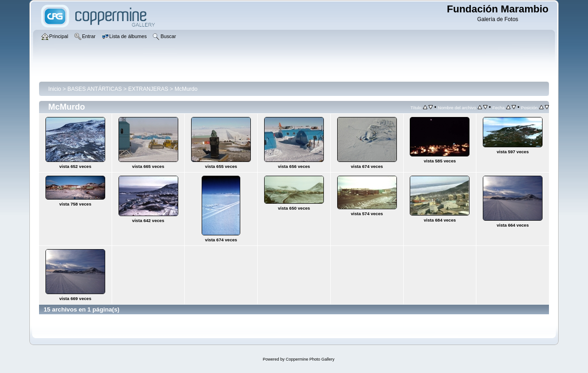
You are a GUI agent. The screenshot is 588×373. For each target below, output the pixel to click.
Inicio (55, 89)
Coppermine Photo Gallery (310, 359)
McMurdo (186, 89)
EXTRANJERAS (148, 89)
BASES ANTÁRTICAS (95, 89)
